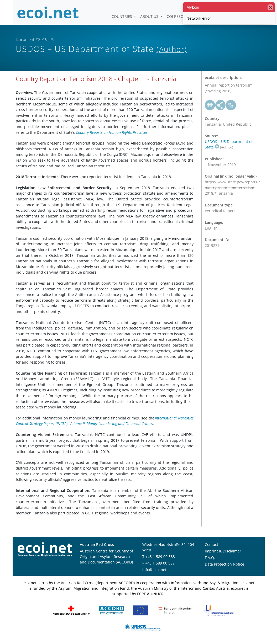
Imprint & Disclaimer (223, 551)
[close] (270, 7)
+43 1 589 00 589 (160, 563)
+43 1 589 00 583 (160, 557)
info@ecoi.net (154, 570)
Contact (211, 544)
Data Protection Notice (224, 564)
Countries (122, 16)
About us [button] (150, 16)
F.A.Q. (210, 558)
